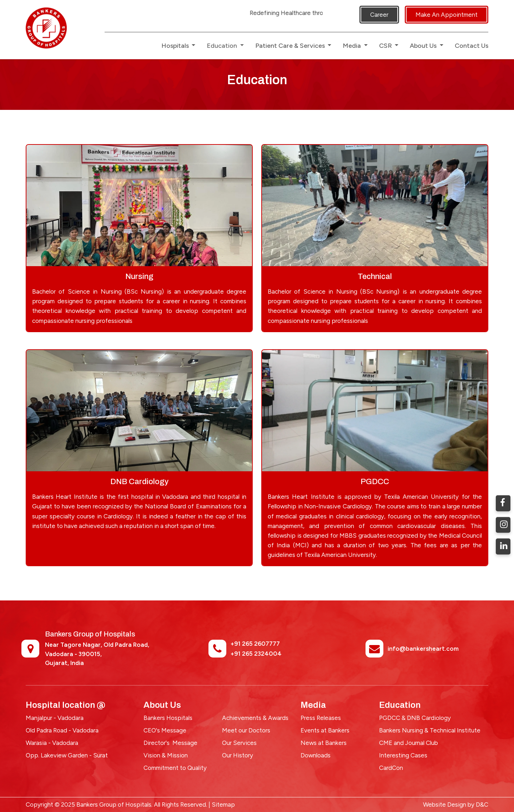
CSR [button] (386, 46)
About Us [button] (424, 46)
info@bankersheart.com (423, 649)
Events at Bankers (325, 730)
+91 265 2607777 (255, 644)
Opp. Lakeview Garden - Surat (67, 755)
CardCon (391, 768)
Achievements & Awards (255, 718)
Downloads (316, 755)
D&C (482, 805)
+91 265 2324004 (256, 654)
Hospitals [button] (176, 46)
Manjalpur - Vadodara (55, 718)
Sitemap (223, 805)
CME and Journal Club (409, 743)
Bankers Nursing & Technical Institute (430, 730)
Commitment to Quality (175, 768)
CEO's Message (165, 730)
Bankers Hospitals (168, 718)
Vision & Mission (166, 755)
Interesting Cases (403, 755)
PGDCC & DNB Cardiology (415, 718)
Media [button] (352, 46)
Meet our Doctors (246, 730)
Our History (238, 755)
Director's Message (170, 743)
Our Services (239, 743)
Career (379, 15)
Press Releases (321, 718)
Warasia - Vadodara (52, 743)
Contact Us (472, 46)
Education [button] (223, 46)
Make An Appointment (447, 15)
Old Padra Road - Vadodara (62, 730)
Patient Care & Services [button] (291, 46)
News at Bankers (324, 743)
